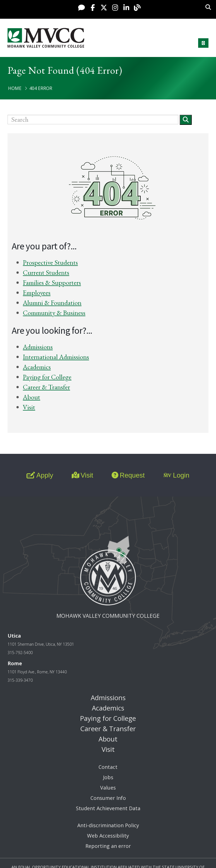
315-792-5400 (20, 653)
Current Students (46, 272)
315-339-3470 (20, 680)
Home (15, 88)
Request (128, 475)
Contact (108, 767)
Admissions (38, 347)
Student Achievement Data (108, 808)
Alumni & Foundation (52, 303)
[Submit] (186, 120)
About (32, 397)
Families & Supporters (52, 282)
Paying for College (47, 377)
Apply (40, 475)
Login (176, 475)
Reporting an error (108, 846)
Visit (29, 407)
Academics (37, 367)
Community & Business (54, 313)
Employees (37, 293)
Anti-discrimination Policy (108, 825)
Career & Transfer (46, 387)
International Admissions (56, 357)
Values (108, 788)
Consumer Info (108, 798)
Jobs (108, 777)
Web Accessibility (108, 836)
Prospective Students (50, 262)
